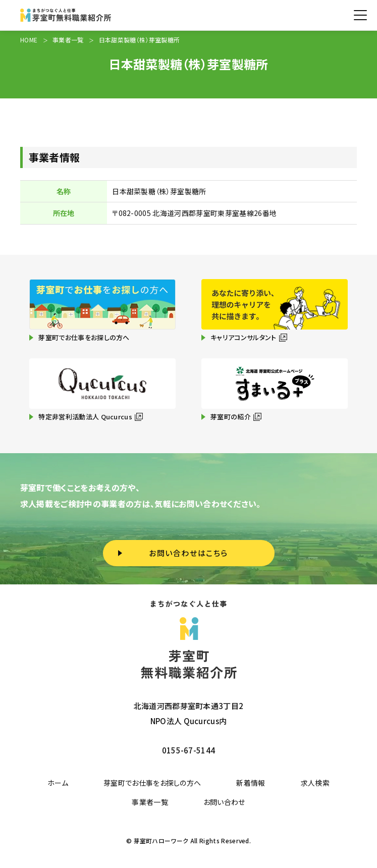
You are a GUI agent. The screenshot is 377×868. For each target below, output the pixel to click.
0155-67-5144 (189, 750)
